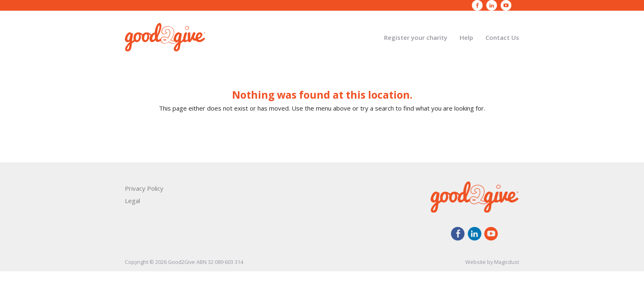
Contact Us (502, 37)
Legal (132, 201)
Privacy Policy (144, 188)
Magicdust (507, 262)
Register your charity (416, 37)
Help (466, 37)
